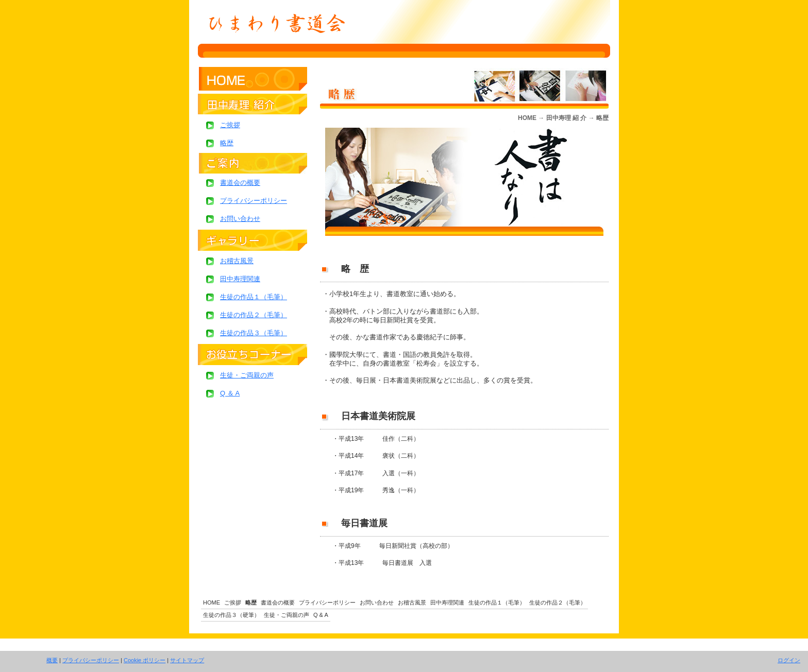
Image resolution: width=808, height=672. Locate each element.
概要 (52, 660)
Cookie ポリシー (145, 660)
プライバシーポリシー (91, 660)
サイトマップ (187, 660)
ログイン (789, 660)
